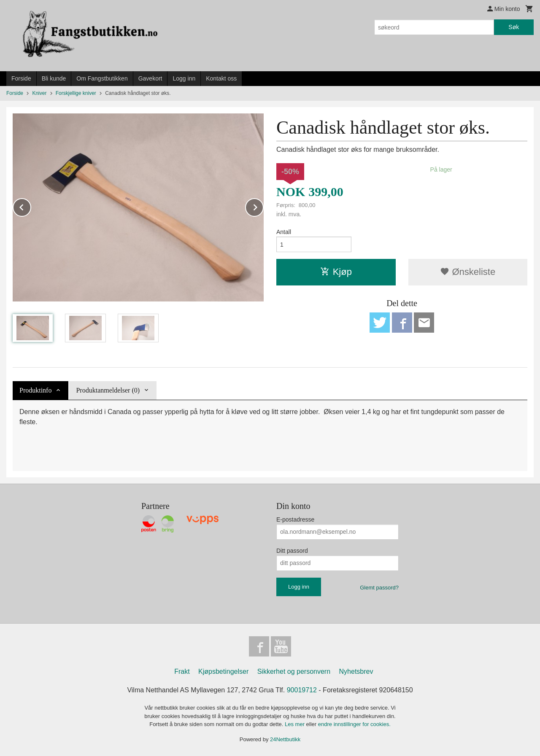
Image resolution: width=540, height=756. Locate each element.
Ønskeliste (468, 272)
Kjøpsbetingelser (223, 671)
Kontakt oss (221, 78)
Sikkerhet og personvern (294, 671)
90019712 (302, 690)
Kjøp (336, 272)
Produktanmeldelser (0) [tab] (108, 390)
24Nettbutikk (285, 739)
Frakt (182, 671)
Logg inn (184, 78)
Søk (514, 27)
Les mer (296, 724)
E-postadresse (295, 519)
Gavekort (150, 78)
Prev (31, 206)
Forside (21, 78)
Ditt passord (292, 551)
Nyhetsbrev (356, 671)
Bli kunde (54, 78)
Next (263, 206)
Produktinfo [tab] (35, 390)
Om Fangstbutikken (102, 78)
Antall (284, 232)
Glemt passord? (379, 588)
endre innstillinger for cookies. (354, 724)
